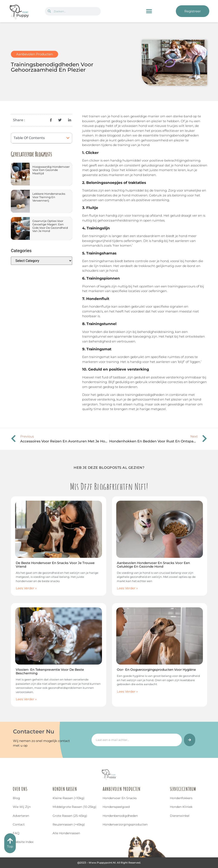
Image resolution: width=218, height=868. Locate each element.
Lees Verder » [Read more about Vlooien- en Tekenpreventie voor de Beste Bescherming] (26, 699)
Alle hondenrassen (66, 833)
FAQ (16, 833)
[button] (149, 11)
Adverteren (21, 816)
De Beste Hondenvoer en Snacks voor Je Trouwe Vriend (55, 565)
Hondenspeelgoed (116, 807)
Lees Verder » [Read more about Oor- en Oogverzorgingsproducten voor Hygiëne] (127, 691)
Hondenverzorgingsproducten (125, 824)
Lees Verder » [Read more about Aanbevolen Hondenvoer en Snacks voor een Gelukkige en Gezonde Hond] (127, 588)
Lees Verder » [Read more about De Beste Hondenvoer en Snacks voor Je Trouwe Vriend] (26, 588)
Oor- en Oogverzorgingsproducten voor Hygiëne (156, 670)
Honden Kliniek (181, 807)
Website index (23, 842)
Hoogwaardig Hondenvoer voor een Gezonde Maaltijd (51, 170)
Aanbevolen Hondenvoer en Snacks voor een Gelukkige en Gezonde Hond (153, 565)
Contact (19, 824)
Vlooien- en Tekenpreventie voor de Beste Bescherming (50, 671)
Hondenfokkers (181, 798)
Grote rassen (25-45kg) (70, 816)
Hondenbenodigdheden (120, 816)
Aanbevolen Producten (34, 54)
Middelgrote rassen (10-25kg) (75, 807)
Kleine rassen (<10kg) (69, 798)
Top (10, 846)
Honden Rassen (65, 789)
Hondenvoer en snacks (120, 798)
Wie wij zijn (22, 807)
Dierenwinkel (180, 816)
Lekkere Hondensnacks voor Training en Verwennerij (49, 197)
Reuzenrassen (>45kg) (69, 824)
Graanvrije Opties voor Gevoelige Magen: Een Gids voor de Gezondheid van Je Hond (50, 226)
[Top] (10, 841)
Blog (16, 798)
